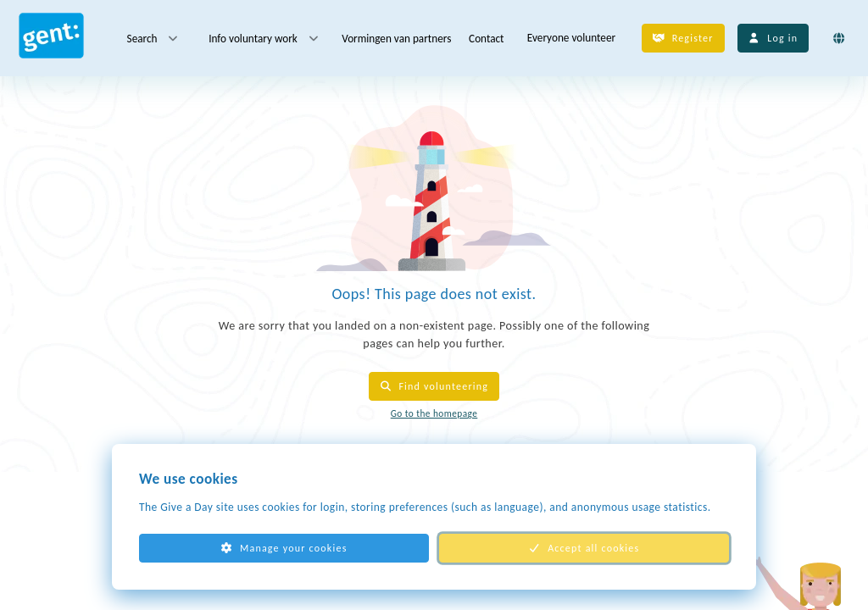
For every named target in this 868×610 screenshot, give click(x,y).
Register (683, 38)
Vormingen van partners (396, 38)
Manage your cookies (284, 548)
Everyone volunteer (571, 38)
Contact (486, 38)
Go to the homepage (434, 413)
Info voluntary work (264, 38)
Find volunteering (434, 386)
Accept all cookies (584, 548)
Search (154, 38)
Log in (773, 38)
